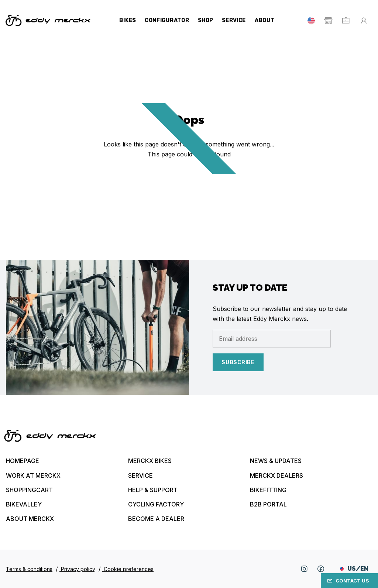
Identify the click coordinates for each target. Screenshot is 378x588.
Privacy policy (77, 569)
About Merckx (30, 519)
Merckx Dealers (276, 475)
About (265, 20)
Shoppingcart (29, 490)
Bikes (128, 20)
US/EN (354, 569)
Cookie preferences (128, 569)
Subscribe (238, 362)
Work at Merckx (33, 475)
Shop (205, 20)
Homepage (23, 461)
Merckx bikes (150, 461)
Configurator (167, 20)
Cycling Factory (156, 504)
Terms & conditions (29, 569)
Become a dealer (156, 519)
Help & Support (153, 490)
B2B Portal (268, 504)
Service (234, 20)
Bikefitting (268, 490)
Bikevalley (24, 504)
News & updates (276, 461)
